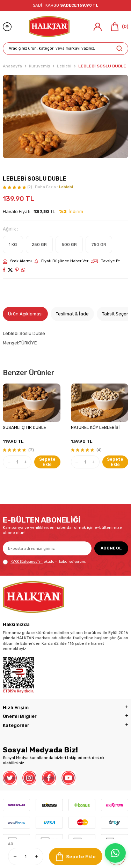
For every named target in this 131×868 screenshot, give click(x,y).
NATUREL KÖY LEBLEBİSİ (95, 428)
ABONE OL (111, 548)
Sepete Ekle (76, 857)
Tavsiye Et (105, 261)
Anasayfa (12, 66)
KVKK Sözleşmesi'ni (27, 561)
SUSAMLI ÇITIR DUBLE (24, 428)
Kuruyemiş (39, 66)
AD (11, 844)
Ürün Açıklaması (25, 314)
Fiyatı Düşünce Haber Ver (61, 261)
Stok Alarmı (17, 261)
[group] (65, 116)
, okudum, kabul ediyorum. (44, 562)
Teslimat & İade (72, 314)
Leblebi (64, 66)
